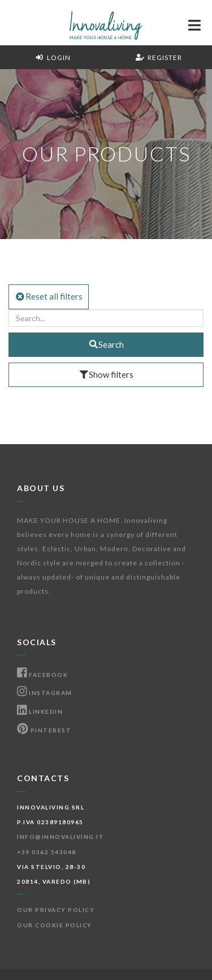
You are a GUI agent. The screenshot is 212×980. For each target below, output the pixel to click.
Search (106, 344)
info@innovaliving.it (60, 837)
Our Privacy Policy (56, 910)
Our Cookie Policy (55, 925)
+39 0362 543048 (47, 852)
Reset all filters (49, 296)
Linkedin (40, 711)
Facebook (42, 675)
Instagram (45, 693)
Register (159, 57)
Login (53, 57)
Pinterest (44, 730)
